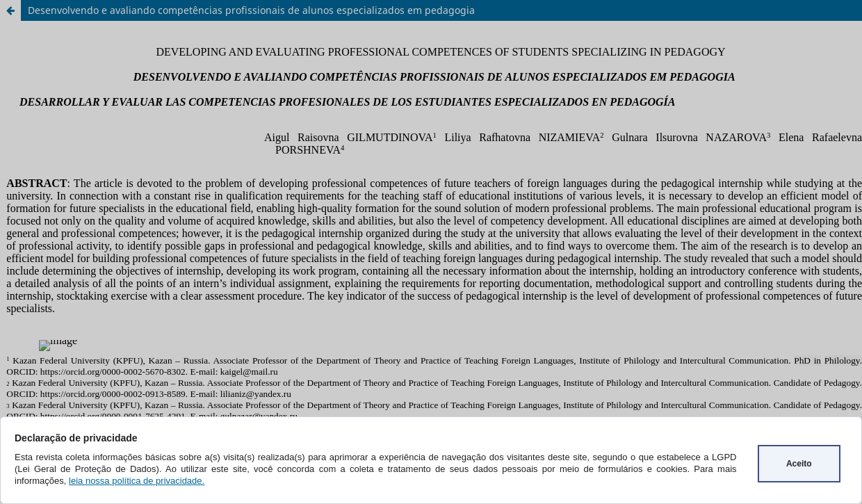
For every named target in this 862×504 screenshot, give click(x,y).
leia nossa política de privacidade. (137, 481)
